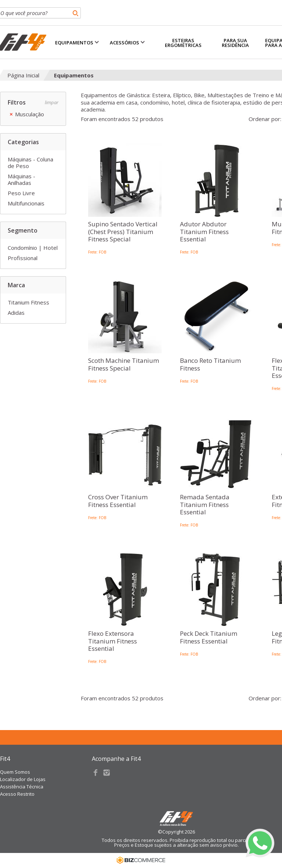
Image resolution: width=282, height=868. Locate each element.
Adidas (16, 313)
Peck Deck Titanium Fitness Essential (209, 637)
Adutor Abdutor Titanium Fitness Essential (204, 232)
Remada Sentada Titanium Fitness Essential (205, 505)
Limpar (52, 103)
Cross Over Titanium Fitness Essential (118, 501)
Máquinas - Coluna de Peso (30, 163)
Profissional (23, 258)
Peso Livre (21, 193)
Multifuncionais (26, 203)
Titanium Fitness (28, 302)
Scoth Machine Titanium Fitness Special (124, 364)
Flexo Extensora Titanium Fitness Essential (113, 641)
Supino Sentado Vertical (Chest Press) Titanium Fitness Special (123, 232)
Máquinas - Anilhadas (21, 179)
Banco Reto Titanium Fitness (210, 364)
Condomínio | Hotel (33, 248)
